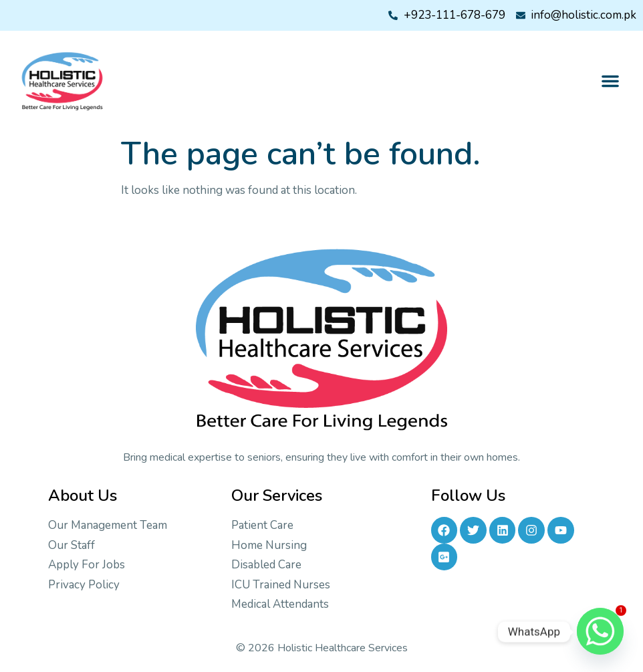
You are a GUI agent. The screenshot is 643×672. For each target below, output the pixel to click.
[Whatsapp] (600, 632)
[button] (610, 81)
